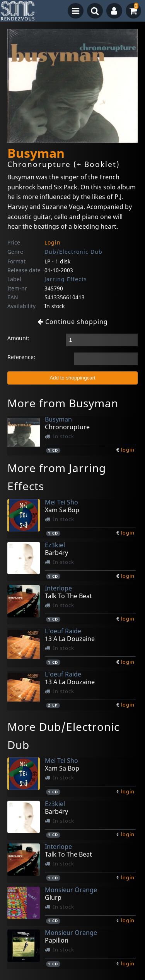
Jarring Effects (66, 279)
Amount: (18, 338)
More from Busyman (63, 403)
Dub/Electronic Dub (73, 252)
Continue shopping (73, 322)
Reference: (21, 357)
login (128, 450)
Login (53, 242)
